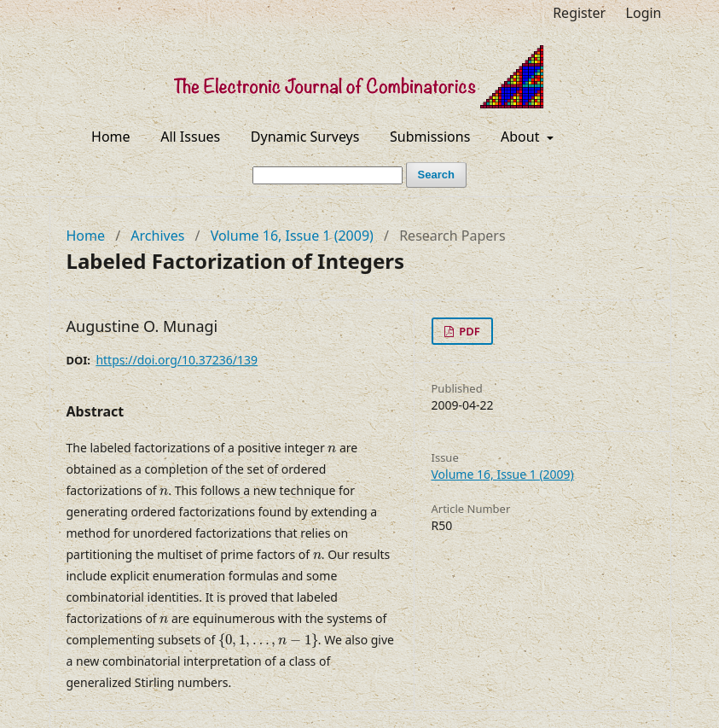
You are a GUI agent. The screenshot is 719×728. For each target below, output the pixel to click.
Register (579, 13)
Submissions (430, 137)
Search (436, 175)
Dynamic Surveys (305, 137)
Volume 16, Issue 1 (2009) (292, 236)
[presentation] (332, 449)
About (522, 137)
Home (111, 137)
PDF (468, 331)
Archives (157, 236)
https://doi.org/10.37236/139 (177, 360)
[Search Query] (328, 175)
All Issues (190, 137)
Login (644, 13)
